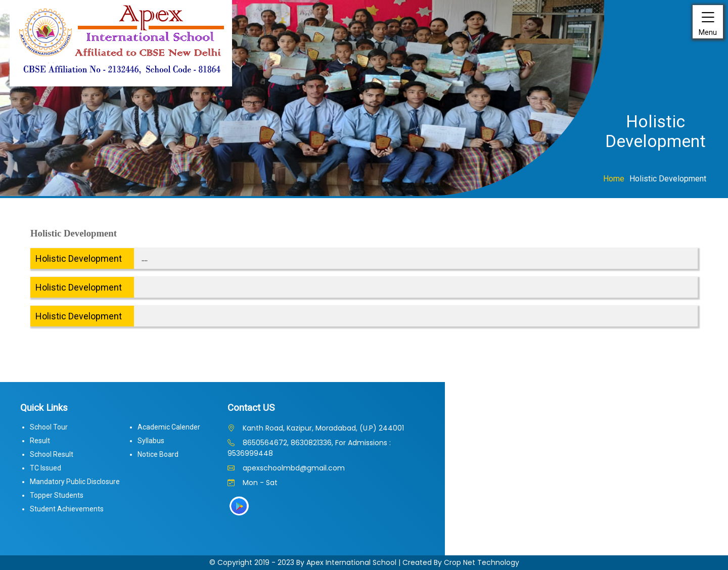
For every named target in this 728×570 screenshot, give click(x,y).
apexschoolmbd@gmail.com (286, 468)
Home (614, 179)
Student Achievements (67, 509)
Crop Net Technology (482, 562)
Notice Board (158, 454)
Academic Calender (169, 427)
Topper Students (57, 495)
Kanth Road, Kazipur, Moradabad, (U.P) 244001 (316, 428)
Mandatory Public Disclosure (75, 482)
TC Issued (45, 468)
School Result (52, 454)
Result (40, 441)
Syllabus (151, 441)
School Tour (49, 427)
